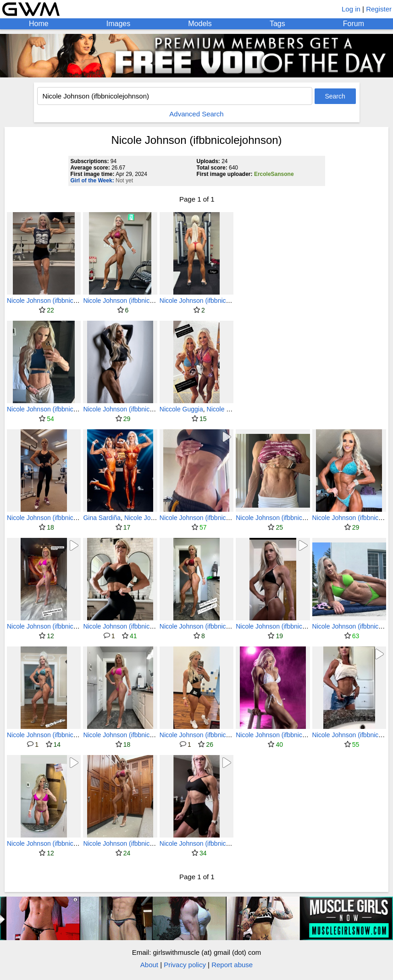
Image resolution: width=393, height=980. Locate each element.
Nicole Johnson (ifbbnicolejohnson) (57, 301)
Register (379, 9)
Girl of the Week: (92, 181)
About (149, 965)
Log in (351, 9)
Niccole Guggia (181, 409)
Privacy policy (185, 965)
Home (39, 24)
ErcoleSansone (274, 174)
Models (200, 24)
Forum (354, 24)
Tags (277, 24)
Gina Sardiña (102, 518)
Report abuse (232, 965)
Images (118, 24)
